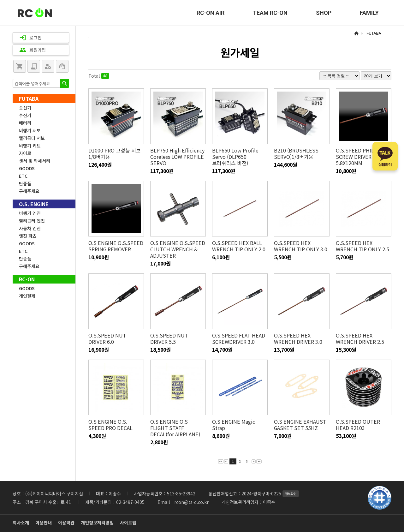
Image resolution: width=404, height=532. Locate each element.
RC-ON (35, 13)
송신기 (25, 108)
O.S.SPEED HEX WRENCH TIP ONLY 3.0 (300, 246)
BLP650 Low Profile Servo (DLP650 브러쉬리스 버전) (235, 157)
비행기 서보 (30, 130)
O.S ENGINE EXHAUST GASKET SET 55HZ (300, 425)
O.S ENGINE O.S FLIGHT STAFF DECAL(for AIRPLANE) (175, 428)
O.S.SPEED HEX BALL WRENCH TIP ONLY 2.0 (239, 246)
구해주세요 (29, 191)
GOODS (27, 168)
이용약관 (66, 523)
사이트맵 (128, 523)
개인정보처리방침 (97, 523)
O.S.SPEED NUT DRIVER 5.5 (178, 338)
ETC (23, 176)
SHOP (324, 13)
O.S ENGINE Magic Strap (233, 425)
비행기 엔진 (30, 213)
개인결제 (27, 296)
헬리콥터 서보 (32, 138)
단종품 (25, 183)
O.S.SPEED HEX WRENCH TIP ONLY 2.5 (362, 246)
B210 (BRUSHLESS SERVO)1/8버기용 (296, 153)
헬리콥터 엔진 (32, 221)
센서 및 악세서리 (35, 161)
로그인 (30, 38)
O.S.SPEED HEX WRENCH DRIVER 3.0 (298, 338)
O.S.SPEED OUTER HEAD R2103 (357, 425)
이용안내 (44, 523)
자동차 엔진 (30, 228)
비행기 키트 (30, 146)
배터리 (25, 123)
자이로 (25, 153)
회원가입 (33, 50)
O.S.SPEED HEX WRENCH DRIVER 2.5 (360, 338)
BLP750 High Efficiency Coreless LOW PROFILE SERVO (177, 157)
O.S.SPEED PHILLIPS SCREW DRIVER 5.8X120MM (360, 157)
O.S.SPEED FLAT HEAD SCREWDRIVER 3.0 (238, 338)
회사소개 (21, 523)
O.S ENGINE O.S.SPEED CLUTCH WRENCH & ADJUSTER (177, 249)
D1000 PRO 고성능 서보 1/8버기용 (115, 153)
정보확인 (291, 494)
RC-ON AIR (211, 13)
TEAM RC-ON (270, 13)
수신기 (25, 115)
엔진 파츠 (28, 236)
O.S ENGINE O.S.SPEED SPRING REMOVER (115, 246)
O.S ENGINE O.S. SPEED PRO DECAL (116, 425)
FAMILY (369, 13)
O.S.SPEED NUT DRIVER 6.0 (116, 338)
